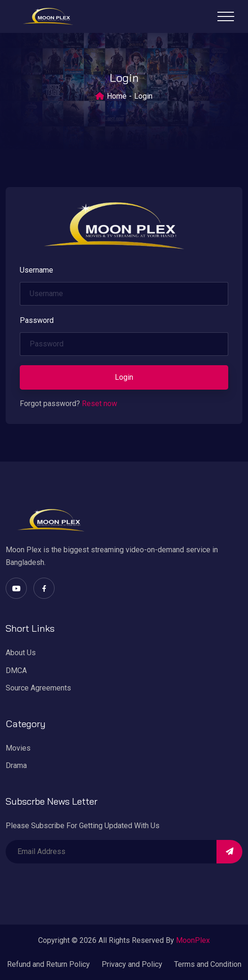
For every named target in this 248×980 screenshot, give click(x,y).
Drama (16, 765)
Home (117, 96)
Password (37, 320)
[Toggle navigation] (226, 16)
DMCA (16, 670)
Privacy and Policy (132, 964)
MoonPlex (193, 940)
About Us (21, 653)
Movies (18, 748)
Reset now (100, 404)
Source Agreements (38, 688)
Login (124, 377)
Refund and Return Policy (48, 964)
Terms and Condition (208, 964)
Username (36, 270)
